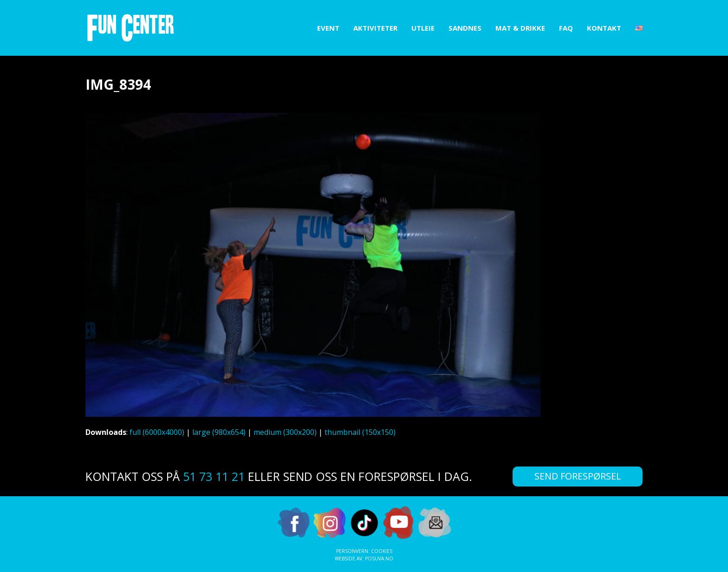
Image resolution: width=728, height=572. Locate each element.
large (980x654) (219, 432)
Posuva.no (379, 559)
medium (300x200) (285, 432)
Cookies (382, 551)
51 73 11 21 (214, 476)
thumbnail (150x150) (360, 432)
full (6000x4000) (157, 432)
